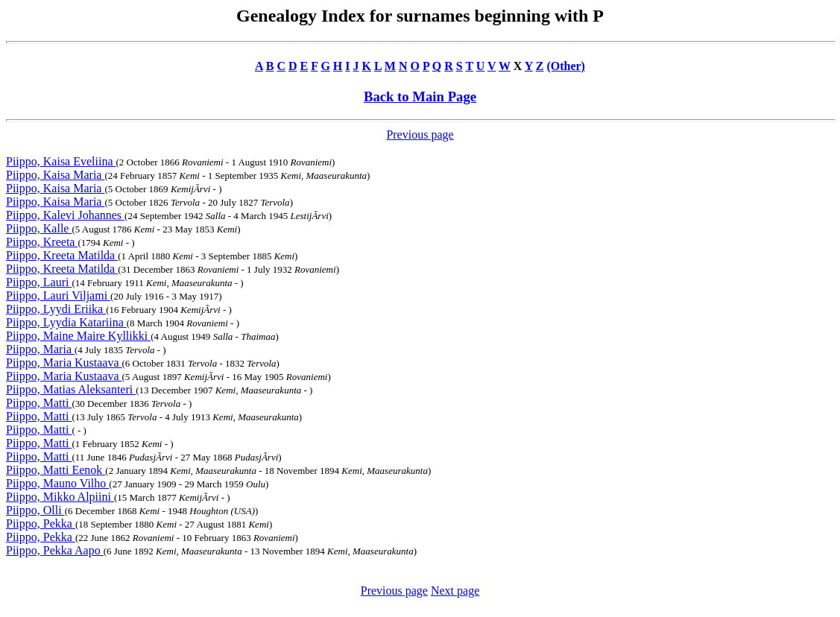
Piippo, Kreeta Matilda (62, 255)
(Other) (566, 66)
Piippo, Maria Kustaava (64, 363)
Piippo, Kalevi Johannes (65, 215)
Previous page (420, 135)
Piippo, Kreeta (42, 242)
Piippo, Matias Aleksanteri (71, 389)
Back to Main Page (420, 96)
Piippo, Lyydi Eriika (56, 309)
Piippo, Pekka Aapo (55, 550)
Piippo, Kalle (39, 228)
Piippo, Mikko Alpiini (60, 497)
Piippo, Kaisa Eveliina (61, 161)
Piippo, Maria (40, 349)
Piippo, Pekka (41, 523)
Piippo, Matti (39, 403)
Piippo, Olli (35, 510)
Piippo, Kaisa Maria (55, 175)
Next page (455, 591)
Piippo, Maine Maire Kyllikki (78, 336)
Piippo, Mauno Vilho (57, 483)
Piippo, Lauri (39, 282)
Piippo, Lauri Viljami (58, 295)
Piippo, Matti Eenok (56, 470)
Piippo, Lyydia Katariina (66, 322)
